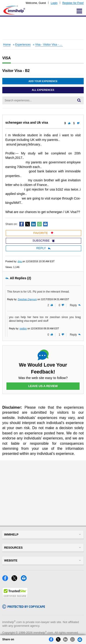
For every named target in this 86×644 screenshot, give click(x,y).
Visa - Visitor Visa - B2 (49, 45)
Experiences (23, 45)
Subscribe (43, 241)
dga (20, 261)
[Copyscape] (24, 607)
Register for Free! (73, 3)
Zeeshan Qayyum (27, 299)
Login (54, 3)
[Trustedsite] (15, 597)
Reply (43, 248)
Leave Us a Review (43, 386)
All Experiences (43, 90)
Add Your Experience (43, 81)
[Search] (79, 100)
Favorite (44, 233)
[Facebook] (7, 580)
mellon (23, 328)
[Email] (25, 580)
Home (7, 45)
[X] (16, 580)
